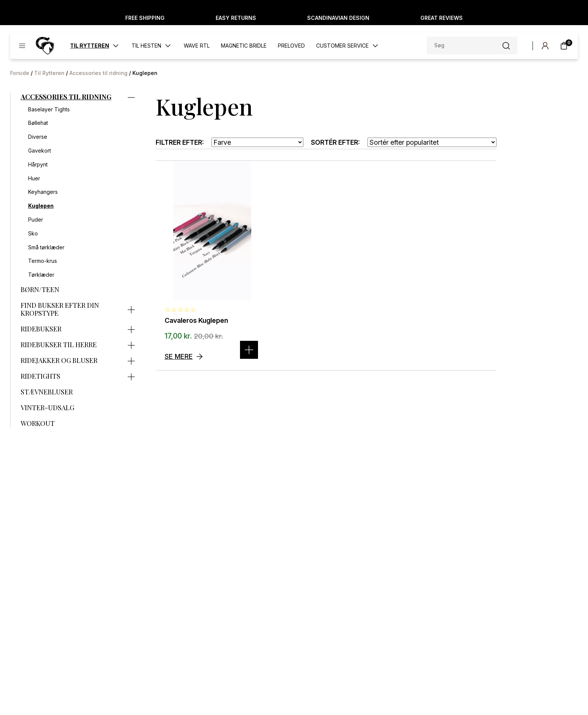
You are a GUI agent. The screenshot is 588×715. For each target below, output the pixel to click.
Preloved (291, 46)
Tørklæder (41, 275)
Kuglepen (41, 206)
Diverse (38, 137)
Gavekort (40, 151)
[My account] (545, 46)
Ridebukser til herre (59, 345)
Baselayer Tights (49, 109)
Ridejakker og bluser (59, 361)
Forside (20, 73)
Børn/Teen (40, 290)
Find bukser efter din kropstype (60, 310)
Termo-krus (43, 261)
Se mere (179, 356)
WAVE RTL (197, 46)
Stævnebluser (47, 392)
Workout (38, 424)
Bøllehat (38, 123)
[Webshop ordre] (432, 142)
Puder (36, 220)
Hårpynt (38, 165)
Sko (33, 234)
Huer (34, 178)
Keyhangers (43, 192)
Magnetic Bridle (244, 46)
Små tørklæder (46, 247)
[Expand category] (131, 97)
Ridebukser (41, 329)
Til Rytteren (49, 73)
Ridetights (40, 376)
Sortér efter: (335, 142)
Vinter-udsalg (47, 408)
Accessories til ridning (98, 73)
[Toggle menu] (22, 46)
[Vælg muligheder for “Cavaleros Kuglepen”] (249, 350)
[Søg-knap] (506, 46)
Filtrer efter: (180, 142)
